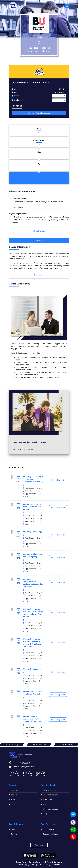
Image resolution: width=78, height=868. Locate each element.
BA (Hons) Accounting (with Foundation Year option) (32, 507)
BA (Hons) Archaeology (32, 532)
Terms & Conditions (37, 862)
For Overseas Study (12, 745)
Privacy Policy (21, 862)
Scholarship (47, 800)
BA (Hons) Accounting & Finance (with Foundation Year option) (33, 479)
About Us (15, 790)
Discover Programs (50, 795)
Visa (44, 804)
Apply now (39, 845)
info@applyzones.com (26, 767)
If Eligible (39, 240)
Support (14, 804)
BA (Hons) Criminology (32, 669)
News (13, 829)
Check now (39, 231)
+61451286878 (24, 763)
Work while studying (51, 809)
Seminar (14, 834)
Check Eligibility (58, 480)
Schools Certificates (51, 834)
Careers (14, 795)
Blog (45, 814)
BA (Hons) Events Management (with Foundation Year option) (33, 719)
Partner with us (49, 829)
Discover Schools (50, 790)
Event (13, 800)
